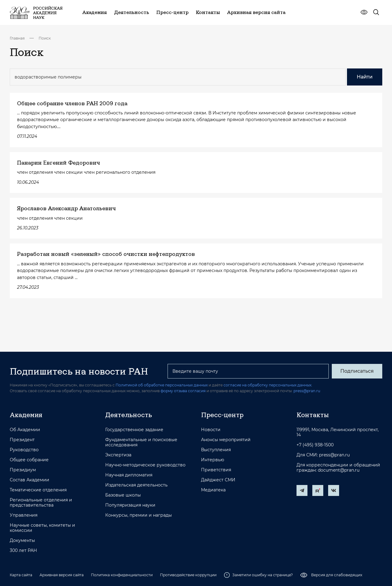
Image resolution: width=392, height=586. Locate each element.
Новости (211, 430)
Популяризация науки (130, 505)
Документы (22, 541)
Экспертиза (118, 455)
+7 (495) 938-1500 (315, 445)
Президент (22, 440)
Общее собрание (29, 460)
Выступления (216, 450)
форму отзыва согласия (183, 391)
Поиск (45, 38)
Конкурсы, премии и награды (139, 515)
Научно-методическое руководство (145, 465)
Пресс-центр (222, 415)
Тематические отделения (38, 490)
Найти (365, 77)
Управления (24, 515)
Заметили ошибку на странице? (258, 575)
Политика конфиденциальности (122, 575)
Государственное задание (134, 430)
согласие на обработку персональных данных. (268, 385)
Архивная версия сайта (62, 575)
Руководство (24, 450)
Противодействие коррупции (188, 575)
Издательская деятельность (136, 485)
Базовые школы (123, 495)
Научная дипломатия (129, 475)
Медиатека (213, 490)
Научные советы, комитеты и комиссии (42, 528)
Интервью (213, 460)
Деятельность (129, 415)
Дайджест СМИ (218, 480)
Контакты (313, 415)
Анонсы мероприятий (226, 440)
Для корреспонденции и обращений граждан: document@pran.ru (338, 468)
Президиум (23, 470)
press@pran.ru (307, 391)
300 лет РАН (23, 551)
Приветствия (216, 470)
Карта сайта (21, 575)
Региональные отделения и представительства (41, 503)
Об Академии (25, 430)
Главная (17, 38)
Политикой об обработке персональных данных (162, 385)
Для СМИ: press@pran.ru (323, 455)
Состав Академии (29, 480)
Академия (26, 415)
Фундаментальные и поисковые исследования (141, 442)
